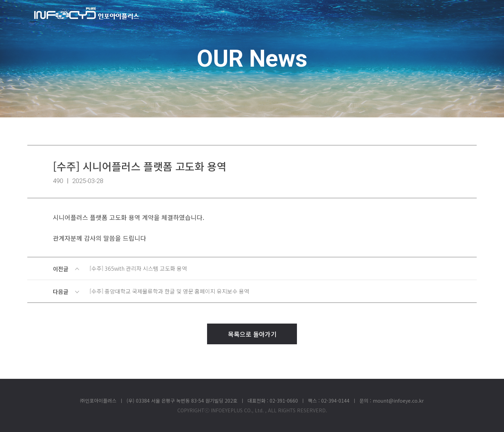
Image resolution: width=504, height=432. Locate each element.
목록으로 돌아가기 (252, 334)
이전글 (253, 269)
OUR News (252, 59)
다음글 (253, 291)
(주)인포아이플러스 (87, 13)
